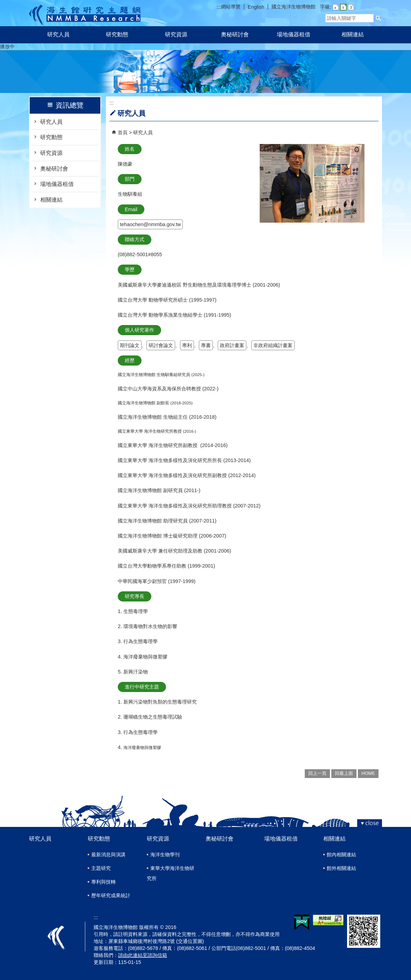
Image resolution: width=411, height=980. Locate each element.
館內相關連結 (341, 855)
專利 (187, 345)
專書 (206, 345)
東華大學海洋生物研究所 (171, 873)
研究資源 (176, 34)
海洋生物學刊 (165, 855)
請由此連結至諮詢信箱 (143, 955)
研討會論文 (161, 345)
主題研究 (101, 868)
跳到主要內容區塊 (4, 4)
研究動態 (117, 34)
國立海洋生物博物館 (294, 7)
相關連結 (353, 34)
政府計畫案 (232, 345)
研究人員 (58, 34)
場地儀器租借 (294, 34)
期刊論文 (130, 345)
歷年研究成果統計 (111, 895)
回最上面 (344, 773)
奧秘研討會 (235, 34)
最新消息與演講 (108, 855)
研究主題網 (85, 13)
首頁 (123, 132)
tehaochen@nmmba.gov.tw (150, 224)
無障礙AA (328, 920)
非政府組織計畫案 (273, 345)
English (256, 7)
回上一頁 (317, 773)
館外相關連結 (341, 868)
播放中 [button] (7, 46)
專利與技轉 (103, 882)
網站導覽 (231, 7)
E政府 (302, 923)
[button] (378, 18)
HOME (368, 773)
